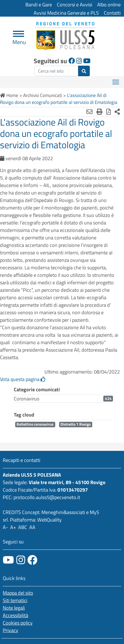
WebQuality (49, 520)
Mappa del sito (18, 593)
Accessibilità (15, 615)
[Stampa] (99, 112)
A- (5, 527)
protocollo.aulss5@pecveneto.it (47, 497)
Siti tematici (15, 600)
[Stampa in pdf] (109, 112)
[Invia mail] (89, 112)
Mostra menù (116, 80)
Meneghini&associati (63, 512)
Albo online (109, 5)
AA (32, 527)
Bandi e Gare (39, 5)
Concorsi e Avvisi (75, 5)
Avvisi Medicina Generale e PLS (66, 13)
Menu (19, 40)
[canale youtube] (8, 560)
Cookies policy (18, 623)
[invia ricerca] (84, 71)
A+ (13, 527)
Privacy (10, 630)
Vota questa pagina (23, 379)
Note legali (14, 608)
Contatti (112, 13)
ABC (23, 527)
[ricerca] (56, 71)
